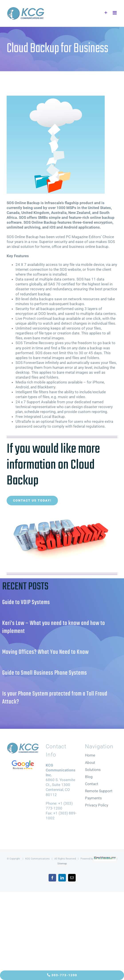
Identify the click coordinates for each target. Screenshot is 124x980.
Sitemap (62, 864)
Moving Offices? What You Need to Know (45, 652)
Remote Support (99, 791)
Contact (92, 784)
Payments (93, 798)
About (90, 763)
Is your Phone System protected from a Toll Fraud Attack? (55, 698)
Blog (89, 777)
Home (90, 755)
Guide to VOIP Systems (26, 602)
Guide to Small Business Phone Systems (45, 673)
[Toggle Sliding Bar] (106, 13)
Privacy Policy (97, 805)
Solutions (93, 770)
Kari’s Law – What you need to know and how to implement (54, 627)
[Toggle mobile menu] (115, 13)
